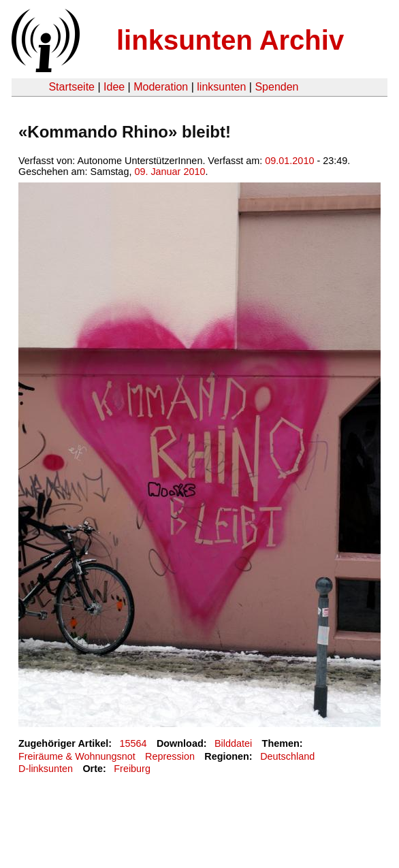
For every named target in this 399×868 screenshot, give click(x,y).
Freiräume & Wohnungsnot (77, 756)
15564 (133, 743)
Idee (114, 87)
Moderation (161, 87)
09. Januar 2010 (170, 172)
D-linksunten (46, 769)
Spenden (276, 87)
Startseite (71, 87)
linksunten (221, 87)
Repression (170, 756)
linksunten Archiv (230, 40)
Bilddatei (233, 743)
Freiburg (132, 769)
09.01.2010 (289, 161)
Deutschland (287, 756)
